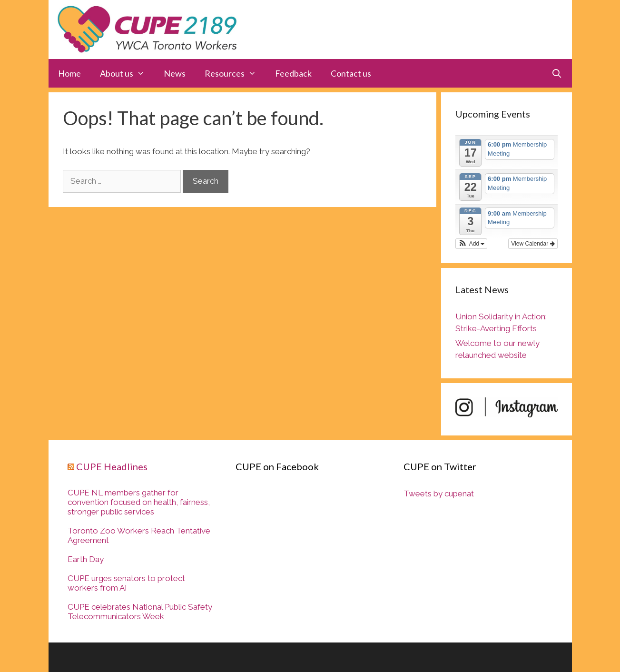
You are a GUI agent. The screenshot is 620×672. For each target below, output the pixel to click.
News (175, 73)
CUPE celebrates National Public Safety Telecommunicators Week (140, 612)
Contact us (351, 73)
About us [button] (127, 73)
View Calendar (533, 244)
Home (69, 73)
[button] (472, 244)
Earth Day (86, 559)
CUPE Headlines (112, 466)
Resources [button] (235, 73)
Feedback (293, 73)
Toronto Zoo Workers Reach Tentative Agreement (139, 535)
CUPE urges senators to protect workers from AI (126, 583)
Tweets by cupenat (439, 494)
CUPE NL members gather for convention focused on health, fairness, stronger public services (139, 502)
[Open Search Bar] (556, 73)
